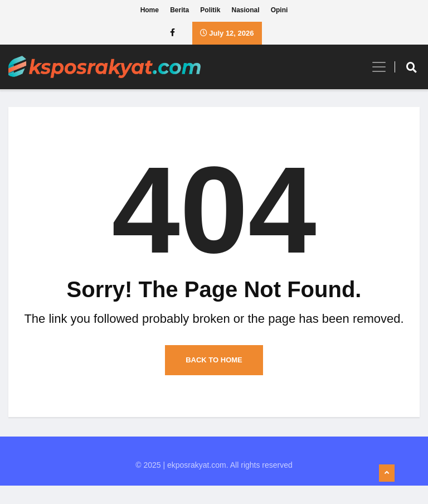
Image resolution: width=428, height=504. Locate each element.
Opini (279, 11)
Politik (210, 11)
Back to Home (214, 379)
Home (150, 11)
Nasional (246, 11)
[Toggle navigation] (374, 68)
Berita (179, 11)
